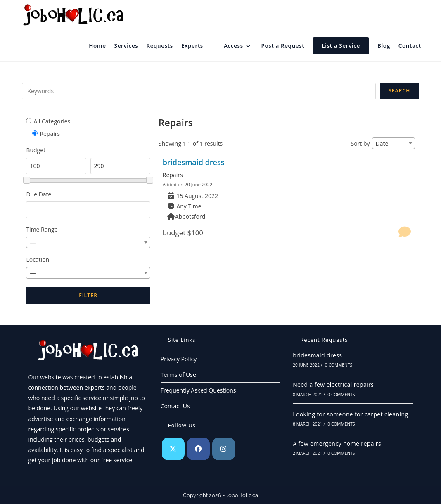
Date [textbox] (382, 143)
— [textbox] (33, 243)
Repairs (173, 175)
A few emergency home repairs (337, 444)
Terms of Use (178, 375)
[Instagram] (224, 449)
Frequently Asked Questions (198, 390)
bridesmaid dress (194, 162)
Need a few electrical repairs (333, 385)
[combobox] (88, 242)
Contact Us (175, 406)
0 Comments (339, 365)
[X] (173, 449)
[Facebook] (198, 449)
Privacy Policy (179, 359)
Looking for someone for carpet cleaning (350, 414)
